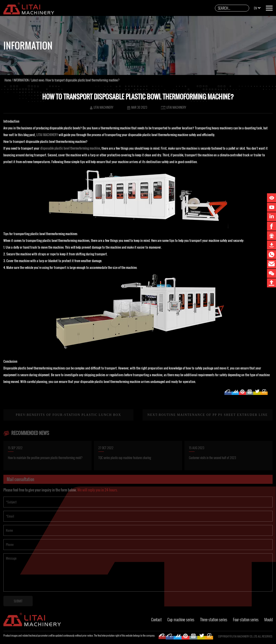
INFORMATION (21, 80)
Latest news (38, 80)
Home (8, 80)
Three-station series (214, 619)
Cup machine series (181, 619)
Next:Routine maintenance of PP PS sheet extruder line (208, 419)
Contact (156, 619)
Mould (268, 619)
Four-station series (246, 619)
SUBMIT (18, 605)
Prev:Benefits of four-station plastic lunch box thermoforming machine (68, 425)
